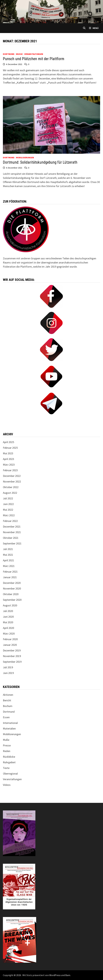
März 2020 (9, 634)
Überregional (10, 774)
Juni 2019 (8, 673)
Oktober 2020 (11, 594)
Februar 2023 (10, 470)
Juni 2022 (8, 504)
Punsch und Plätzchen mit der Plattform (34, 59)
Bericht (7, 700)
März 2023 (9, 465)
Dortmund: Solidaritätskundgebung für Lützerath (40, 162)
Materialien (9, 728)
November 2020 (12, 588)
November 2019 (12, 656)
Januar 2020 (10, 645)
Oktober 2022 (11, 487)
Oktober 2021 (11, 538)
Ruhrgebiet (9, 762)
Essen (6, 717)
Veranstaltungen (34, 54)
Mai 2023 (8, 453)
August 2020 (10, 605)
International (10, 723)
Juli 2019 (8, 667)
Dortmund (9, 54)
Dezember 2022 (12, 476)
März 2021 (9, 566)
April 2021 (8, 560)
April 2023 (8, 459)
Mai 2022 (8, 510)
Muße (19, 54)
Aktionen (8, 695)
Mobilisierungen (25, 158)
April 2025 (8, 442)
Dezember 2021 (12, 527)
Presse (7, 745)
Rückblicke (9, 757)
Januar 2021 (10, 577)
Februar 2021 (10, 572)
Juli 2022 (8, 498)
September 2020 (12, 600)
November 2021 (12, 532)
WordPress (55, 975)
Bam (68, 975)
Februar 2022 (10, 521)
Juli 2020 (8, 611)
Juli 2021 (8, 549)
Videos (7, 785)
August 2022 (10, 493)
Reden (7, 751)
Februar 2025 (10, 448)
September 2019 (12, 662)
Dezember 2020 (12, 583)
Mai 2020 (8, 622)
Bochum (8, 706)
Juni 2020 (8, 617)
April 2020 (8, 628)
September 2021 (12, 543)
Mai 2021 (8, 555)
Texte (6, 768)
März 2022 (9, 515)
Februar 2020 (10, 639)
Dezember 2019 (12, 650)
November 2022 (12, 481)
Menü (94, 28)
